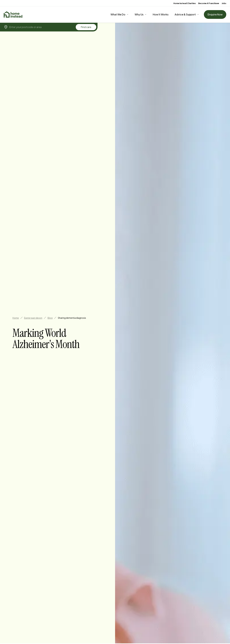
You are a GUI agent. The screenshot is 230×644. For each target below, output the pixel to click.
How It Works (161, 14)
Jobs (224, 3)
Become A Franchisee (209, 3)
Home (16, 318)
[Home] (13, 14)
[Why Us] (141, 14)
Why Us (139, 14)
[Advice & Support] (187, 14)
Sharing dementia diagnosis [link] (72, 318)
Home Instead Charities (185, 3)
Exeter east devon (33, 318)
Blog (50, 318)
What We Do (118, 14)
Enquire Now (215, 14)
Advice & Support (185, 14)
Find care (86, 27)
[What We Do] (120, 14)
